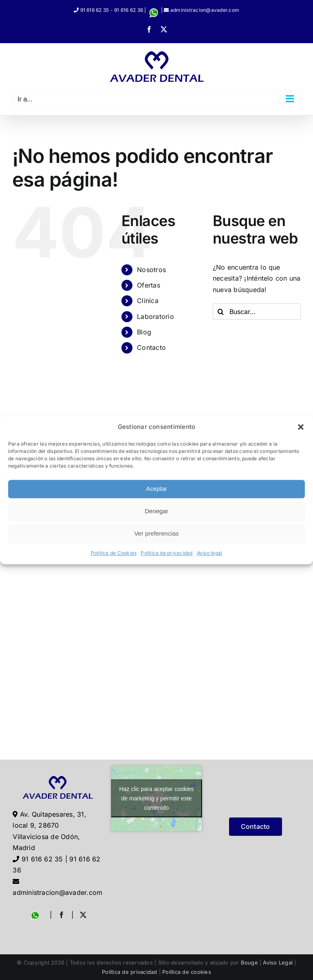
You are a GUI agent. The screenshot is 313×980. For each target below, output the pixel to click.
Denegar (156, 511)
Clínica (148, 301)
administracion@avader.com (205, 10)
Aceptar (156, 489)
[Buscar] (221, 312)
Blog (144, 332)
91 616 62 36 (129, 10)
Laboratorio (155, 316)
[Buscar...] (257, 312)
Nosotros (151, 270)
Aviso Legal (278, 962)
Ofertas (149, 285)
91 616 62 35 (95, 10)
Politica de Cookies (114, 553)
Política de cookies (187, 972)
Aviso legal (210, 553)
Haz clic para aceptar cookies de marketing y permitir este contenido (157, 798)
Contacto (151, 347)
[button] (301, 427)
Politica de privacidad (166, 553)
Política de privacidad (129, 972)
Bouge (249, 962)
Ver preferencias (156, 534)
